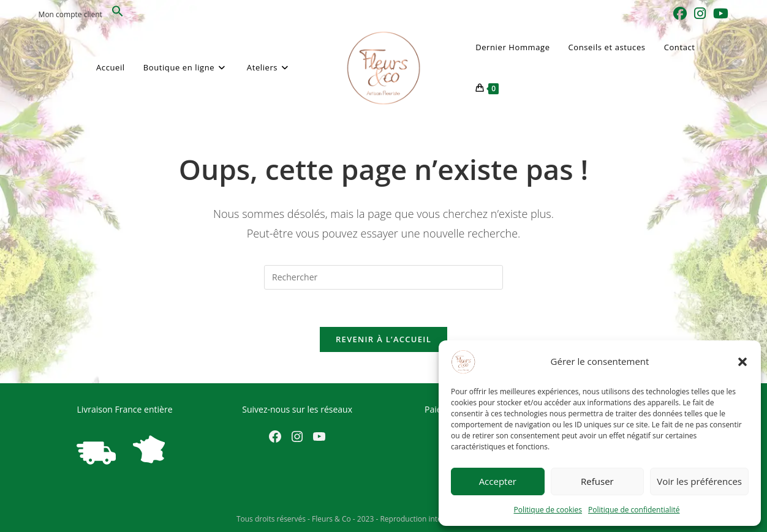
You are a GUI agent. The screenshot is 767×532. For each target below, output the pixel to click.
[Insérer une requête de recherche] (383, 277)
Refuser (597, 481)
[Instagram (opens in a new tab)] (700, 13)
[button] (742, 362)
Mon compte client (70, 14)
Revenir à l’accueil (383, 339)
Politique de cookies (548, 510)
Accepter (498, 481)
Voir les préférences (699, 481)
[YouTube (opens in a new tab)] (719, 13)
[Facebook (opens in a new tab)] (680, 13)
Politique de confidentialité (634, 510)
